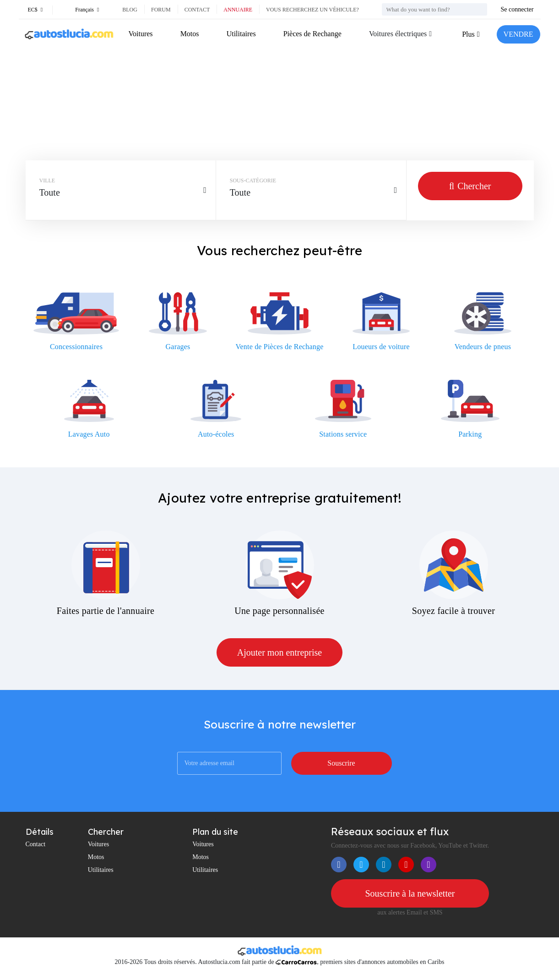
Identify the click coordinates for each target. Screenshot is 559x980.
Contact (197, 10)
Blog (130, 10)
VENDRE (518, 34)
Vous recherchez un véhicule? (312, 10)
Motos (190, 34)
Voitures (141, 34)
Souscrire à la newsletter (410, 893)
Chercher (470, 186)
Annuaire (238, 10)
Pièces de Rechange (312, 34)
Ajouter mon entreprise (280, 652)
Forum (161, 10)
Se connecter (517, 9)
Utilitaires (241, 34)
